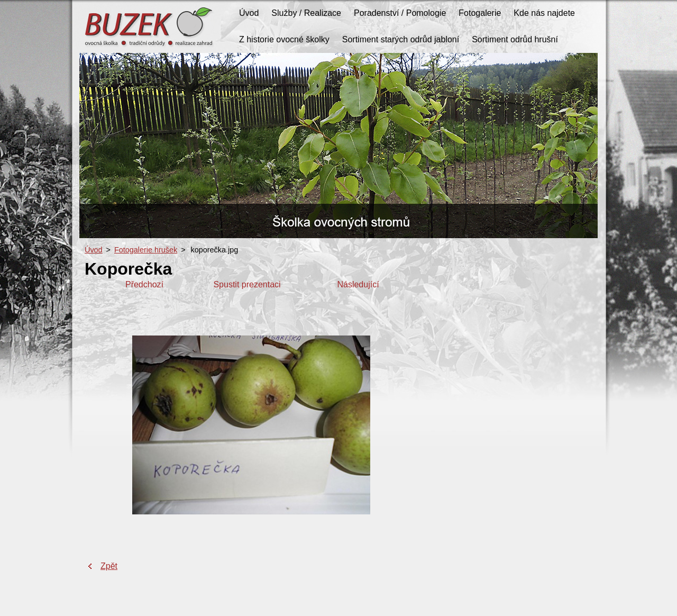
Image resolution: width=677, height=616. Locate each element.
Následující (358, 284)
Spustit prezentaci (247, 284)
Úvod (94, 250)
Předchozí (144, 284)
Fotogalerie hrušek (146, 250)
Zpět (109, 566)
